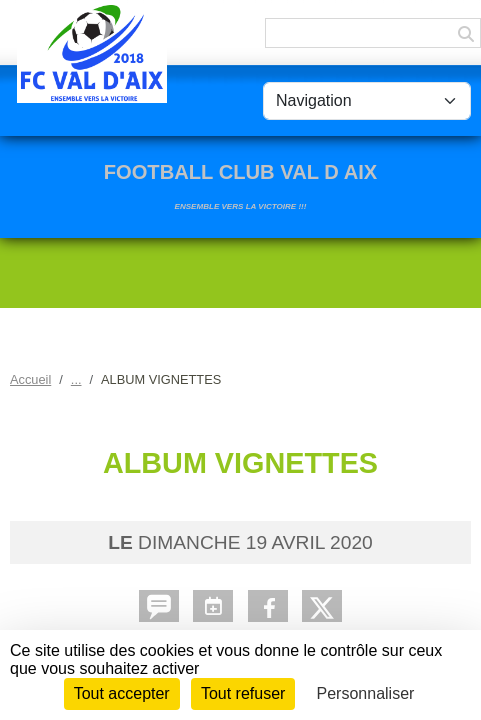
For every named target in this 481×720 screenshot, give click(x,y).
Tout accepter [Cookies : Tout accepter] (122, 693)
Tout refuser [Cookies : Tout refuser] (243, 693)
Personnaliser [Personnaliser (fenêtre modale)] (366, 693)
